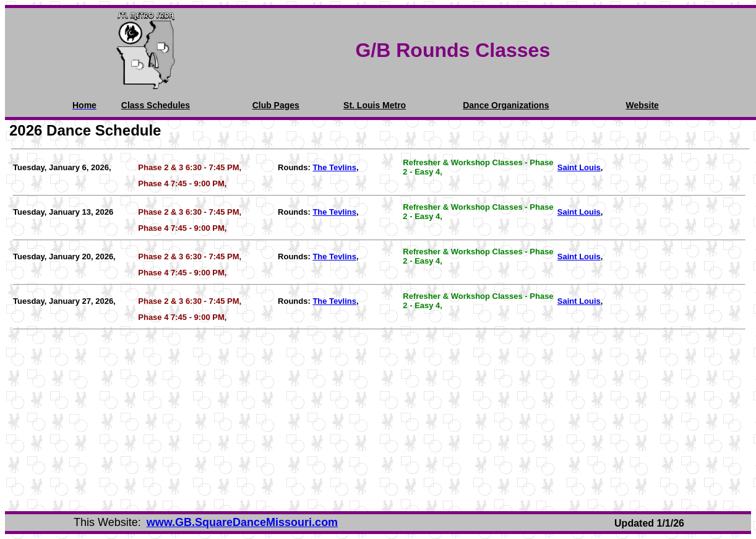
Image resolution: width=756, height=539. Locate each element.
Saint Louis (579, 167)
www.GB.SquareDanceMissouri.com (242, 522)
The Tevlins (334, 167)
